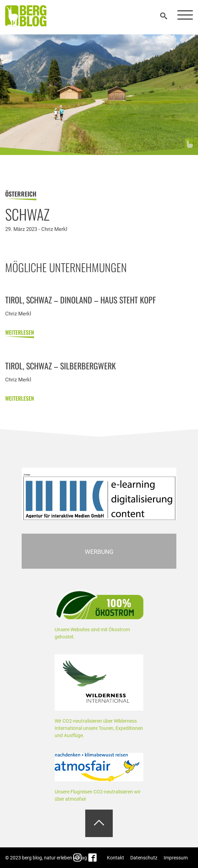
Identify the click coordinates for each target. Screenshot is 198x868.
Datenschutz (144, 858)
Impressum (176, 858)
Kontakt (115, 858)
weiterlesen (20, 334)
